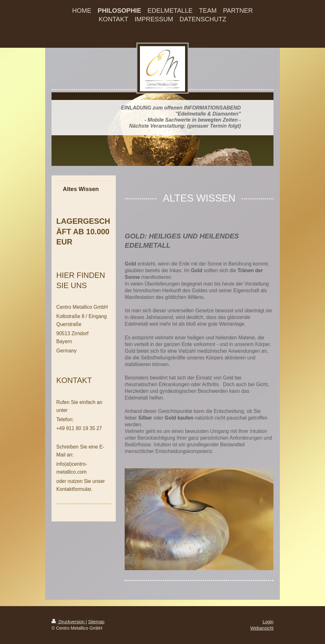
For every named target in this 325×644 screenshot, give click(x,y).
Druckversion (69, 622)
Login (268, 622)
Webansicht (262, 628)
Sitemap (96, 622)
